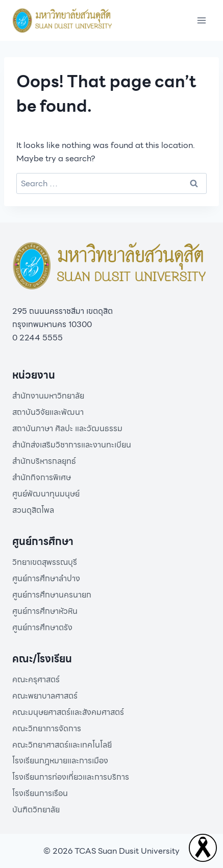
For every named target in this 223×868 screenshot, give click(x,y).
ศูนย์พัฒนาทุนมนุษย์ (46, 494)
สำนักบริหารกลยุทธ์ (44, 461)
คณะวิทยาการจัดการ (47, 728)
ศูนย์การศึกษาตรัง (42, 627)
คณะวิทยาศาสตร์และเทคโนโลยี (62, 745)
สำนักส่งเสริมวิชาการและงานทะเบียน (72, 445)
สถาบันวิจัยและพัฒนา (48, 412)
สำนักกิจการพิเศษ (42, 477)
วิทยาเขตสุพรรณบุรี (45, 562)
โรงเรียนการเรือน (40, 793)
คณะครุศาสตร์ (36, 679)
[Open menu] (201, 20)
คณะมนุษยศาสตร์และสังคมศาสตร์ (68, 712)
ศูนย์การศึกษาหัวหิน (45, 611)
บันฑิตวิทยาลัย (36, 810)
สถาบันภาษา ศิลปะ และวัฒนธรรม (67, 428)
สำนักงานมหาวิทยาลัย (48, 396)
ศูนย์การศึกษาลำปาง (46, 578)
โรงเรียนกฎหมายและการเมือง (60, 761)
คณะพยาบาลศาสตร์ (45, 696)
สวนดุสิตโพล (33, 510)
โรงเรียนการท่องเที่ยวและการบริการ (71, 777)
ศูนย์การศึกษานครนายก (52, 595)
